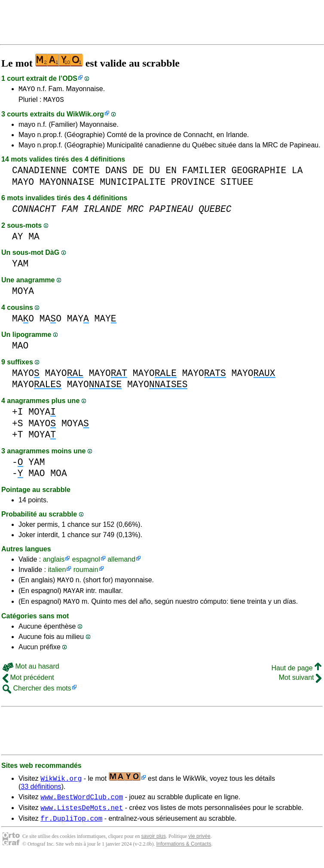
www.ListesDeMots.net (82, 816)
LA (297, 173)
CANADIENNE (40, 173)
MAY (78, 321)
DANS (116, 173)
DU (155, 173)
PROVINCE (193, 185)
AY (18, 239)
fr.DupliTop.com (71, 828)
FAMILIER (204, 173)
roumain (86, 572)
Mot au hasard (31, 673)
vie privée (199, 847)
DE (138, 173)
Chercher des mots (37, 695)
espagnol (86, 562)
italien (57, 572)
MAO (23, 321)
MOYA (23, 294)
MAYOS (54, 102)
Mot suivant (300, 684)
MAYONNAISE (67, 185)
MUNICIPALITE (133, 185)
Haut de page (296, 674)
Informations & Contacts (183, 854)
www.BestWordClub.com (82, 804)
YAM (20, 266)
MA (34, 239)
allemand (121, 562)
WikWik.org (85, 117)
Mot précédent (28, 684)
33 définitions (41, 793)
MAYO (27, 90)
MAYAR (73, 596)
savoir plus (154, 847)
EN (171, 173)
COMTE (86, 173)
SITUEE (237, 185)
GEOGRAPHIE (259, 173)
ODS (70, 78)
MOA (58, 476)
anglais (54, 562)
